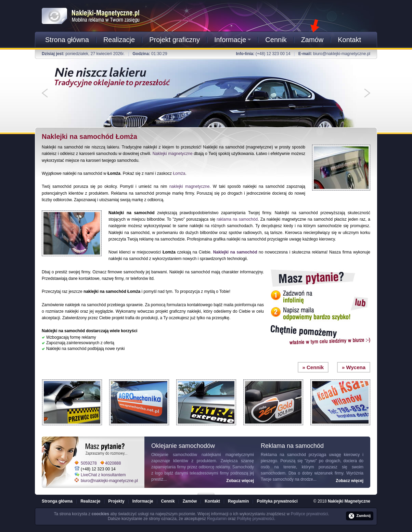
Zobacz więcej (240, 481)
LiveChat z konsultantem (103, 475)
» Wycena (354, 367)
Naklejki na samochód (235, 252)
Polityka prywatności (277, 501)
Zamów (312, 40)
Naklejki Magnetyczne (349, 501)
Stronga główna (57, 501)
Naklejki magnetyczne (173, 154)
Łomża (179, 173)
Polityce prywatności (310, 514)
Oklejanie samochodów (174, 455)
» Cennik (313, 367)
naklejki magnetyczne (190, 186)
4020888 (113, 463)
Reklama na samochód (283, 455)
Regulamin (238, 501)
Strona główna (67, 40)
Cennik (276, 40)
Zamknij (360, 516)
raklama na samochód (237, 219)
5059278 (89, 463)
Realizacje (119, 40)
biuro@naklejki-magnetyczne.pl (342, 54)
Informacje (233, 40)
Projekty (116, 501)
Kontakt (349, 40)
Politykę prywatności (255, 519)
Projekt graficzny (175, 40)
